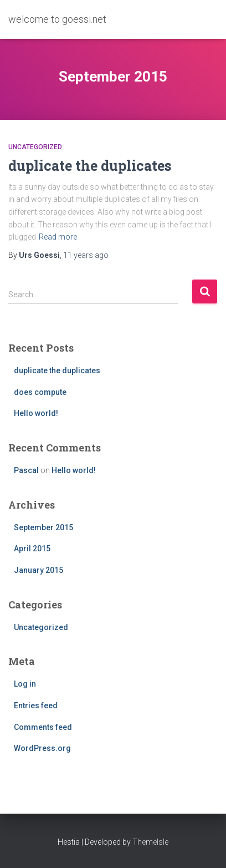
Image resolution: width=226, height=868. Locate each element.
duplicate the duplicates (90, 166)
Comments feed (43, 727)
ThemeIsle (150, 842)
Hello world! (36, 413)
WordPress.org (42, 748)
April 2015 (32, 549)
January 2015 (38, 570)
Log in (25, 684)
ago (86, 255)
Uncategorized (35, 147)
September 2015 (43, 527)
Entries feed (36, 705)
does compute (40, 392)
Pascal (26, 470)
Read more (58, 237)
